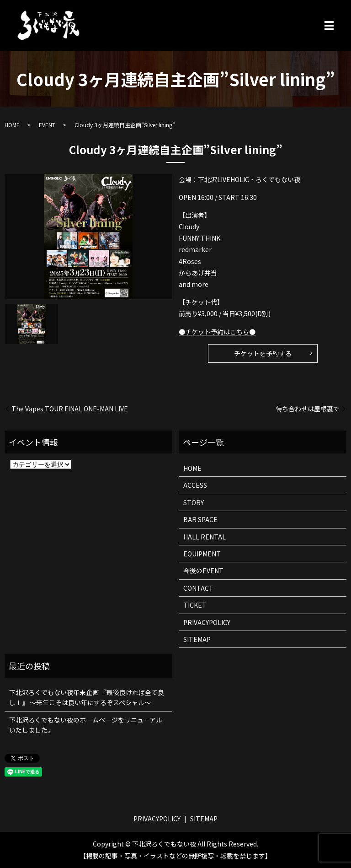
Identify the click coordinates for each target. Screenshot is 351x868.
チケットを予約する (263, 353)
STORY (194, 502)
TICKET (195, 605)
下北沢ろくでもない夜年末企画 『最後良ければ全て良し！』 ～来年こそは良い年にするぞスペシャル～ (87, 697)
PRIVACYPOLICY (207, 622)
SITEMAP (197, 639)
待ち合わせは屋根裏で (308, 409)
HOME (12, 125)
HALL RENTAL (205, 537)
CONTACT (198, 588)
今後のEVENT (203, 571)
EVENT (47, 125)
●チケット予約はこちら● (217, 332)
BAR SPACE (200, 519)
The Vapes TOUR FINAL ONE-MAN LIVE (70, 409)
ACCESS (195, 485)
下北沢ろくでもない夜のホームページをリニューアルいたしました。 (86, 725)
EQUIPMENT (202, 554)
